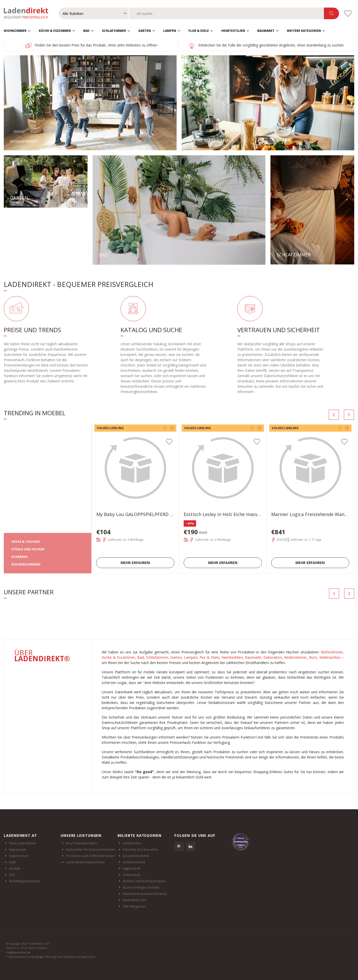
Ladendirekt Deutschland (88, 862)
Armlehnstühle (134, 862)
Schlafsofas (132, 843)
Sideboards (132, 874)
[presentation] (334, 414)
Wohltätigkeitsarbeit (24, 881)
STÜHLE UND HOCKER (28, 549)
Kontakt (15, 868)
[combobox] (226, 13)
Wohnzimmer (15, 30)
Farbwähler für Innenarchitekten (91, 849)
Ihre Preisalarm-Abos (82, 843)
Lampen (170, 30)
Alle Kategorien (134, 906)
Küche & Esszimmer (55, 30)
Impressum (18, 849)
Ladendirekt (29, 13)
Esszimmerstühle (136, 855)
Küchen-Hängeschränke (141, 887)
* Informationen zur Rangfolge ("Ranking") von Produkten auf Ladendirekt (51, 957)
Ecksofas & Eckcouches (141, 849)
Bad (86, 30)
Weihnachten (330, 657)
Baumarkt (266, 30)
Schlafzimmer (114, 30)
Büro (313, 657)
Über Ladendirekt (22, 843)
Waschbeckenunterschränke (145, 893)
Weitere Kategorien (304, 30)
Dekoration (273, 657)
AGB (12, 862)
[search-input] (226, 13)
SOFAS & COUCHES (26, 541)
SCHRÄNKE (20, 557)
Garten (145, 30)
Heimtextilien (233, 30)
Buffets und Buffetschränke (144, 881)
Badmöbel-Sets (135, 900)
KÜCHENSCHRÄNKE (26, 564)
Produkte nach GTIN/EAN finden (90, 855)
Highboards (132, 868)
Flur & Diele (199, 30)
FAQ (12, 874)
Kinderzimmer (295, 657)
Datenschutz (19, 855)
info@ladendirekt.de (18, 952)
